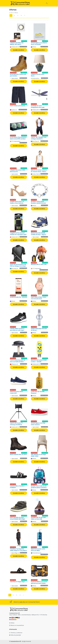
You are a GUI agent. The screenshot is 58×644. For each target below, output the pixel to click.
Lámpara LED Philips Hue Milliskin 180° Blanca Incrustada (17, 44)
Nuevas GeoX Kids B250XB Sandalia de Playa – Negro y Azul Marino (38, 235)
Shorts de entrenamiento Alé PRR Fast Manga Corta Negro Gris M (18, 266)
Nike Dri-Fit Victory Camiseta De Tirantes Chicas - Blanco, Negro (39, 172)
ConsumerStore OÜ (16, 641)
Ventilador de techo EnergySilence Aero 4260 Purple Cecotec (38, 107)
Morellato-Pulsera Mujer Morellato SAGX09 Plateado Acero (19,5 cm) (38, 203)
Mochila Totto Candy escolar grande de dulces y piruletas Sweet (39, 488)
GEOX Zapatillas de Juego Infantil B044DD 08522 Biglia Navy (18, 519)
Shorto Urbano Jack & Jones (18, 106)
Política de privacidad (15, 635)
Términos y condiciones (16, 633)
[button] (47, 3)
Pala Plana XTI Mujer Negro (17, 582)
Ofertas (12, 623)
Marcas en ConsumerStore (17, 625)
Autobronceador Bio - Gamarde (19, 297)
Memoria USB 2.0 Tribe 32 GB (39, 264)
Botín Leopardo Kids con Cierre (18, 454)
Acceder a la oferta (18, 50)
